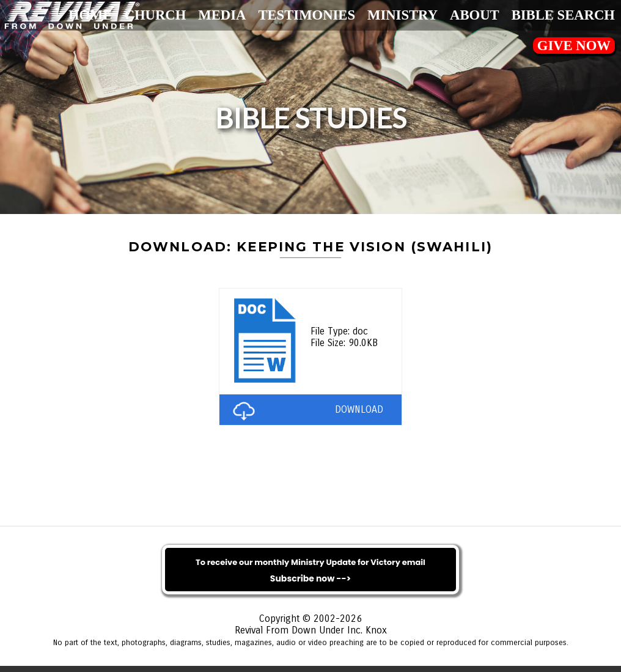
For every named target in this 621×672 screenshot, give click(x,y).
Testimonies (307, 15)
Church (156, 15)
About (475, 15)
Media (222, 15)
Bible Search (563, 15)
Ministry (402, 15)
